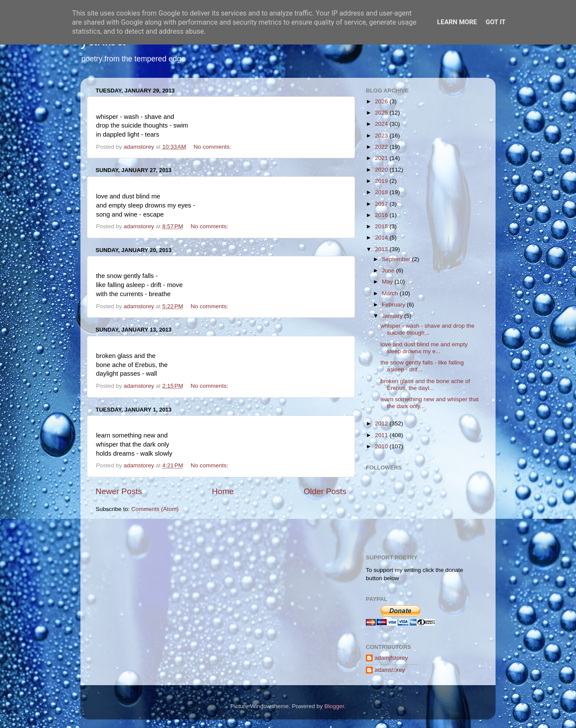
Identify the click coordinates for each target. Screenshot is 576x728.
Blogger (334, 706)
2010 (382, 446)
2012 (382, 423)
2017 (382, 204)
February (394, 305)
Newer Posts (119, 491)
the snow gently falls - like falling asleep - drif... (422, 366)
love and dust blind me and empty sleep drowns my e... (424, 348)
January (393, 316)
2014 (382, 238)
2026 (382, 101)
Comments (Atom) (155, 509)
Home (223, 491)
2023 (382, 136)
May (388, 282)
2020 (382, 170)
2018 (382, 192)
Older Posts (325, 491)
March (391, 293)
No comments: (213, 147)
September (397, 259)
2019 (382, 181)
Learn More (457, 22)
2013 (382, 249)
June (389, 270)
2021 (382, 158)
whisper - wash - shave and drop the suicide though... (428, 329)
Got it (496, 22)
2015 (382, 226)
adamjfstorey (391, 658)
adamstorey (390, 670)
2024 (382, 124)
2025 (382, 113)
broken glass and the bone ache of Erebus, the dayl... (425, 385)
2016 (382, 215)
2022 (382, 147)
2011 (382, 435)
